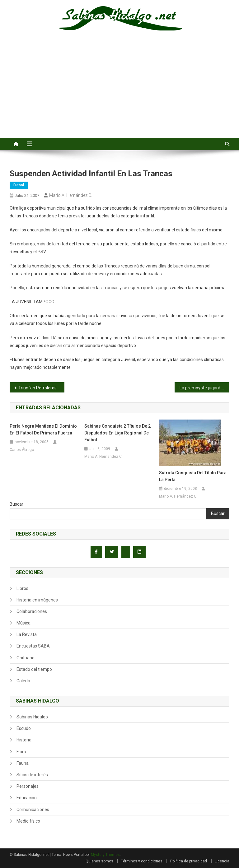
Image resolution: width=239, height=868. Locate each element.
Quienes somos (99, 861)
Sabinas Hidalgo (32, 717)
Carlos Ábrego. (22, 450)
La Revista (27, 634)
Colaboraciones (32, 611)
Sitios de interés (32, 775)
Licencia (222, 861)
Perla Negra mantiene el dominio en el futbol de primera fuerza (43, 429)
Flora (21, 752)
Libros (22, 588)
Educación (27, 798)
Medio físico (28, 821)
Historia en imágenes (37, 600)
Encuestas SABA (33, 646)
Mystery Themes (105, 855)
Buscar (16, 504)
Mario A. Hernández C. (71, 195)
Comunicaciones (33, 810)
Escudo (24, 728)
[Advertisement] (119, 91)
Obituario (26, 658)
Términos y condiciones (142, 861)
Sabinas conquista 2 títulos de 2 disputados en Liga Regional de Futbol (117, 433)
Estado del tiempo (34, 669)
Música (23, 623)
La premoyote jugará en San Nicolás (205, 388)
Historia (24, 740)
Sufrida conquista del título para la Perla (193, 476)
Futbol (19, 185)
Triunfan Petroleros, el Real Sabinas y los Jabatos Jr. (42, 388)
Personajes (28, 786)
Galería (23, 681)
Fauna (23, 763)
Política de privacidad (189, 861)
